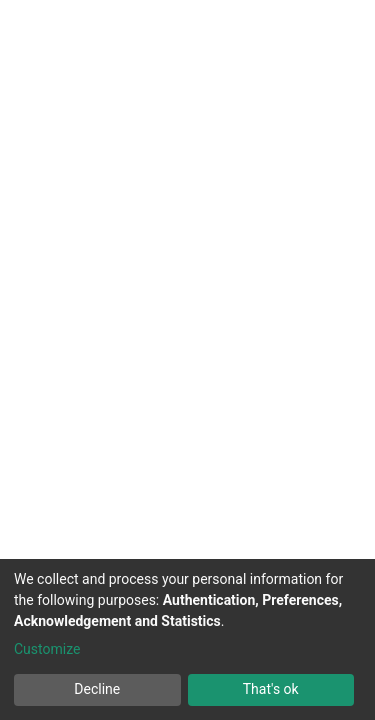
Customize (47, 649)
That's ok (271, 689)
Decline (97, 689)
